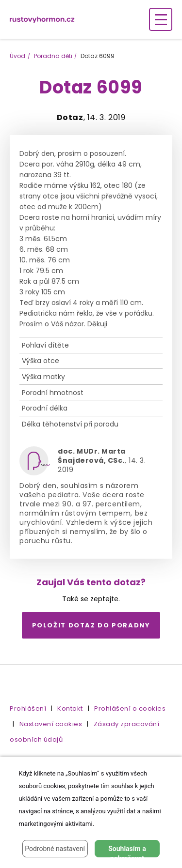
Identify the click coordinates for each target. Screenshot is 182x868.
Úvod (17, 56)
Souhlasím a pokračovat (127, 851)
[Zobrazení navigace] (161, 19)
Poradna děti (53, 56)
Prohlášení (28, 708)
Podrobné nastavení (55, 849)
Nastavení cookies (51, 724)
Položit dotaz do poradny (91, 625)
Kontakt (70, 708)
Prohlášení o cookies (130, 708)
